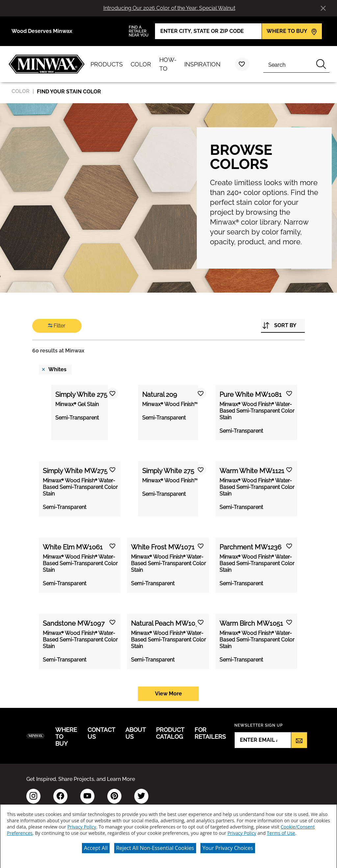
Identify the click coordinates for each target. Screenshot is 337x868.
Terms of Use (281, 831)
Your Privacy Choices (228, 846)
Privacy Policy (82, 824)
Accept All (96, 846)
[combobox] (288, 64)
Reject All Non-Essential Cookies (155, 846)
